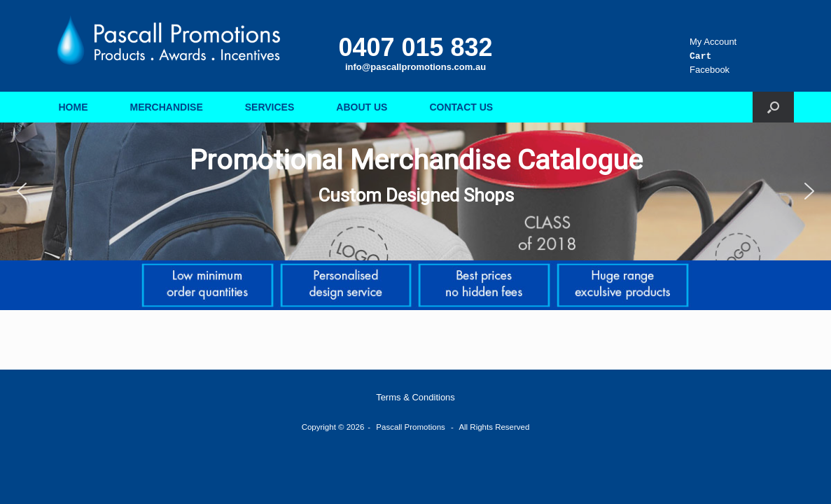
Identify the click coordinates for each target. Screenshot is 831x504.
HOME (74, 107)
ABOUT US (362, 107)
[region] (415, 192)
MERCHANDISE (167, 107)
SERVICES (270, 107)
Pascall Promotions (410, 427)
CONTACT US (461, 107)
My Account (713, 42)
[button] (773, 107)
